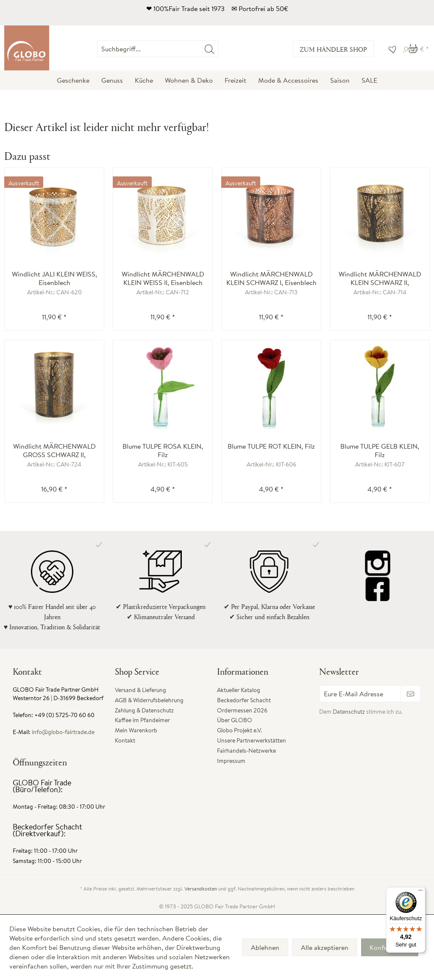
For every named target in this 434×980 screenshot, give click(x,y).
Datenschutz (349, 712)
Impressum (231, 761)
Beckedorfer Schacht (244, 700)
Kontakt (125, 740)
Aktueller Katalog (239, 690)
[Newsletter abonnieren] (411, 694)
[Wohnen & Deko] (189, 80)
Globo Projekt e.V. (239, 730)
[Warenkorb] (416, 49)
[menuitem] (218, 49)
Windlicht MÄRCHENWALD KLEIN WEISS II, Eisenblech (163, 278)
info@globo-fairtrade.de (63, 732)
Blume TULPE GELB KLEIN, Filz (380, 450)
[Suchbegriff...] (158, 49)
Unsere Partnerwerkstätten (252, 740)
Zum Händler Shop (333, 49)
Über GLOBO (235, 720)
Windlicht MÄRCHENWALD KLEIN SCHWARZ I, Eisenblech (271, 278)
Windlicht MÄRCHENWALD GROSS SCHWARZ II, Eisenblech (54, 450)
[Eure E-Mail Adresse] (360, 694)
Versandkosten (201, 889)
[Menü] (420, 892)
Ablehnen (265, 947)
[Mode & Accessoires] (288, 80)
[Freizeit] (235, 80)
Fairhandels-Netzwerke (246, 751)
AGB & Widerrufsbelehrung (149, 700)
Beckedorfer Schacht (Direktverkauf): (47, 830)
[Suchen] (210, 49)
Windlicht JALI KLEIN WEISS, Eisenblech (54, 278)
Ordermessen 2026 (242, 710)
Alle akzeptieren (325, 947)
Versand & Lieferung (140, 690)
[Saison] (340, 80)
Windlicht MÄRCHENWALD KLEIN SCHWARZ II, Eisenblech (380, 278)
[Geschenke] (73, 80)
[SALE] (369, 80)
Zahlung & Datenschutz (144, 710)
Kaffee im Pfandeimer (142, 720)
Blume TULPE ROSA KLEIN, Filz (163, 450)
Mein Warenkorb (136, 730)
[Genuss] (112, 80)
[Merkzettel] (390, 49)
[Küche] (144, 80)
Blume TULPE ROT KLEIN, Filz (271, 446)
